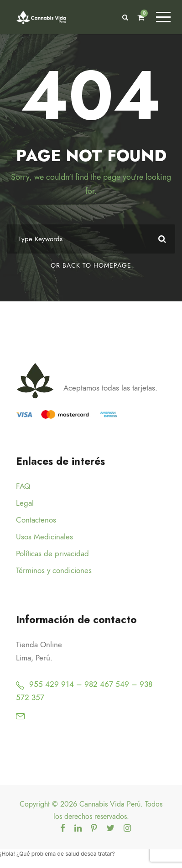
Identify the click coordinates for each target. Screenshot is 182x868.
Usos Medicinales (44, 537)
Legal (25, 503)
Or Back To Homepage (91, 266)
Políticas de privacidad (52, 553)
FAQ (23, 486)
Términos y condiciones (54, 570)
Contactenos (36, 520)
